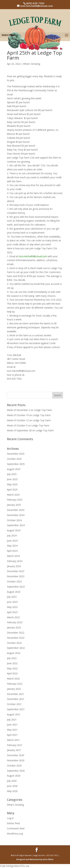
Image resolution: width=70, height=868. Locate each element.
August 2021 (14, 714)
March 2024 (13, 556)
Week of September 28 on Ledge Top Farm (30, 430)
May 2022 (12, 668)
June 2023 (12, 602)
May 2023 (12, 607)
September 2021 (16, 709)
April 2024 (12, 551)
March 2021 (13, 740)
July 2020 (12, 781)
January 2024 (14, 566)
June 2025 (12, 479)
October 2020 (14, 766)
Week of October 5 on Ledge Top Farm (28, 425)
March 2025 (13, 495)
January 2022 (14, 689)
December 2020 (16, 755)
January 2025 (14, 505)
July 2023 (12, 597)
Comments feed (16, 828)
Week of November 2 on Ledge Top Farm (29, 410)
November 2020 (16, 760)
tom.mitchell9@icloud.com (33, 256)
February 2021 (15, 745)
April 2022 (12, 673)
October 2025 (14, 459)
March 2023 (13, 617)
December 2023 (16, 571)
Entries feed (13, 823)
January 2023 (14, 627)
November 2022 (16, 638)
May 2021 (12, 730)
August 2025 (14, 469)
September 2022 (16, 648)
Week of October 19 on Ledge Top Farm (29, 415)
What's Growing (32, 64)
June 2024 (12, 541)
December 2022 (16, 633)
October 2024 (14, 520)
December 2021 (16, 694)
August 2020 (14, 776)
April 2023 (12, 612)
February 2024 (15, 561)
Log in (10, 818)
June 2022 (12, 663)
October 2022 (14, 643)
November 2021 (16, 699)
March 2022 (13, 679)
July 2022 (12, 658)
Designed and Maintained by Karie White (35, 859)
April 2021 (12, 735)
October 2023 (14, 581)
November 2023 (16, 576)
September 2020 (16, 771)
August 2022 (14, 653)
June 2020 (12, 786)
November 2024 (16, 515)
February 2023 (15, 622)
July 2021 (12, 720)
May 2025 (12, 484)
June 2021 (12, 725)
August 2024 (14, 530)
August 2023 (14, 592)
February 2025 (15, 500)
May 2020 (12, 791)
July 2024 (12, 535)
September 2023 (16, 587)
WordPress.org (15, 834)
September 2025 (16, 464)
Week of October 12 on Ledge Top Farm (29, 420)
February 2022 (15, 684)
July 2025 (12, 474)
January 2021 (14, 750)
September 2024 (16, 525)
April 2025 (12, 490)
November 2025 (16, 454)
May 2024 (12, 546)
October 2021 (14, 704)
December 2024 (16, 510)
